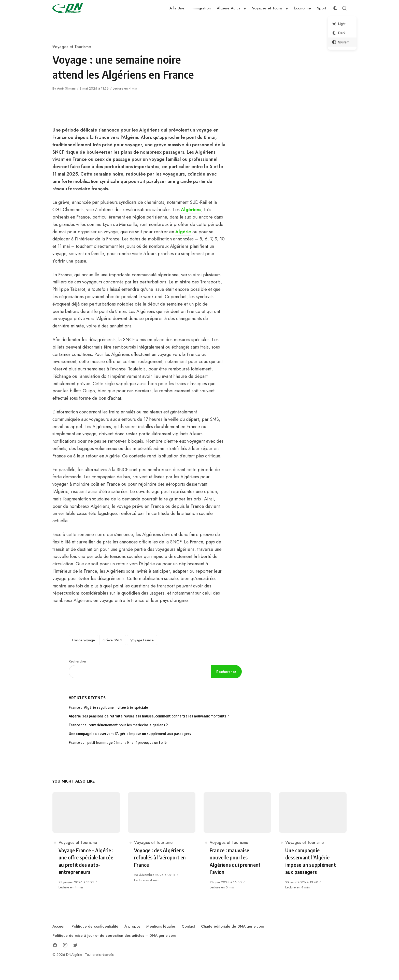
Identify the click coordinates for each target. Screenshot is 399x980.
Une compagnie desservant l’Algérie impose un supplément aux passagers (130, 734)
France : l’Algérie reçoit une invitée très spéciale (108, 707)
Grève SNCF (113, 640)
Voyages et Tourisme (72, 47)
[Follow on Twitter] (75, 945)
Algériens (191, 210)
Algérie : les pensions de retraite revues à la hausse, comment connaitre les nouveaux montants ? (149, 716)
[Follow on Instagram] (65, 945)
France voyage (83, 640)
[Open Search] (344, 8)
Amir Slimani (66, 88)
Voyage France (142, 640)
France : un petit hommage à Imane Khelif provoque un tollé (118, 743)
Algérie (183, 232)
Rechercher (78, 661)
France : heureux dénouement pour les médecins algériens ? (118, 725)
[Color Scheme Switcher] (335, 8)
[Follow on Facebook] (55, 945)
